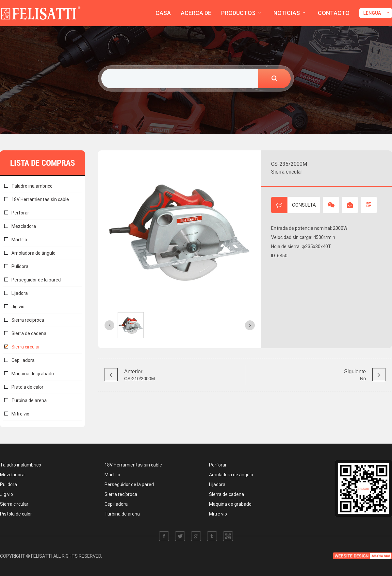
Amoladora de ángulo (33, 253)
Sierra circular (26, 347)
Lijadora (20, 293)
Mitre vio (20, 414)
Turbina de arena (29, 400)
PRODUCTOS (238, 13)
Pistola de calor (27, 387)
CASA (163, 13)
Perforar (20, 213)
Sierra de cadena (29, 333)
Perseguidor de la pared (36, 280)
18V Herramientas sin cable (40, 199)
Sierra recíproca (28, 320)
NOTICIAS (287, 13)
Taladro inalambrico (32, 186)
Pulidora (20, 266)
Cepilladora (23, 360)
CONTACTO (334, 13)
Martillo (19, 240)
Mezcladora (24, 226)
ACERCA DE (196, 13)
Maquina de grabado (33, 374)
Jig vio (18, 307)
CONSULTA (294, 205)
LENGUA (372, 13)
